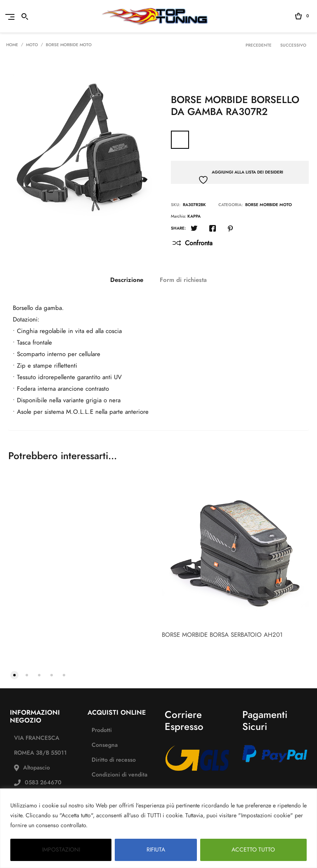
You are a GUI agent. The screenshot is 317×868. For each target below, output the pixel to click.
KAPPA (194, 216)
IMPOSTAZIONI (61, 850)
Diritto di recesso (114, 760)
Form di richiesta (183, 280)
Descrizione (127, 280)
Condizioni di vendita (119, 775)
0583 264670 (43, 782)
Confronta (199, 243)
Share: (178, 228)
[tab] (127, 280)
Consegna (105, 745)
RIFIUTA (156, 850)
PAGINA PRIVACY (114, 825)
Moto (32, 45)
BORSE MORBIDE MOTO (69, 45)
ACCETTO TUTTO (253, 850)
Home (12, 45)
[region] (158, 828)
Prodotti (102, 730)
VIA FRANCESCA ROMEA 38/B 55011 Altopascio (40, 753)
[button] (14, 674)
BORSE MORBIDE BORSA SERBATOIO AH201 (222, 635)
